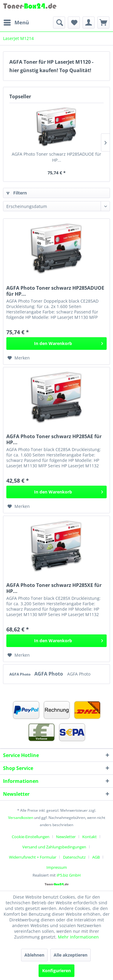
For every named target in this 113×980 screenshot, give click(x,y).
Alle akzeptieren (71, 955)
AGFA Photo (20, 674)
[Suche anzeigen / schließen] (59, 23)
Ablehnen (34, 955)
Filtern (17, 193)
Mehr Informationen (78, 937)
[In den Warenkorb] (56, 343)
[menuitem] (16, 23)
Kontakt (89, 837)
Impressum (57, 867)
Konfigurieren (56, 971)
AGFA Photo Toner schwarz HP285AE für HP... (54, 439)
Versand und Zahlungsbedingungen (54, 847)
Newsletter (66, 837)
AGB (96, 857)
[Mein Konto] (89, 23)
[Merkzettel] (74, 23)
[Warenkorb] (103, 23)
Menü (16, 22)
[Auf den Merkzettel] (19, 358)
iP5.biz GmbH (69, 875)
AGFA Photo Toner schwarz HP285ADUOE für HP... (56, 157)
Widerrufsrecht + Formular (33, 857)
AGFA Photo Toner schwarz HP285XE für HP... (54, 588)
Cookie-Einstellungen (31, 837)
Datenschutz (74, 857)
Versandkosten (21, 818)
